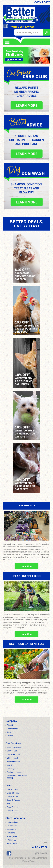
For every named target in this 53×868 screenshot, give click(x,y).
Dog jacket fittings (14, 754)
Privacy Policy (28, 861)
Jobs (9, 732)
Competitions (12, 729)
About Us (11, 725)
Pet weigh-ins (12, 769)
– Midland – (12, 833)
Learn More (26, 566)
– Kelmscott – (13, 826)
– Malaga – (11, 829)
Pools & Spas (12, 811)
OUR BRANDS (26, 506)
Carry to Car (12, 751)
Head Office (12, 843)
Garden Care (12, 789)
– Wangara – (12, 836)
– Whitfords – (12, 840)
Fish (9, 804)
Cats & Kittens (13, 796)
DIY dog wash (13, 758)
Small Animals (13, 807)
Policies (10, 736)
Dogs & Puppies (13, 800)
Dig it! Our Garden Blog (27, 644)
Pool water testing (14, 772)
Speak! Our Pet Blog (26, 576)
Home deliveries (13, 761)
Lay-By (10, 765)
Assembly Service (14, 747)
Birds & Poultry (13, 793)
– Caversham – (13, 822)
